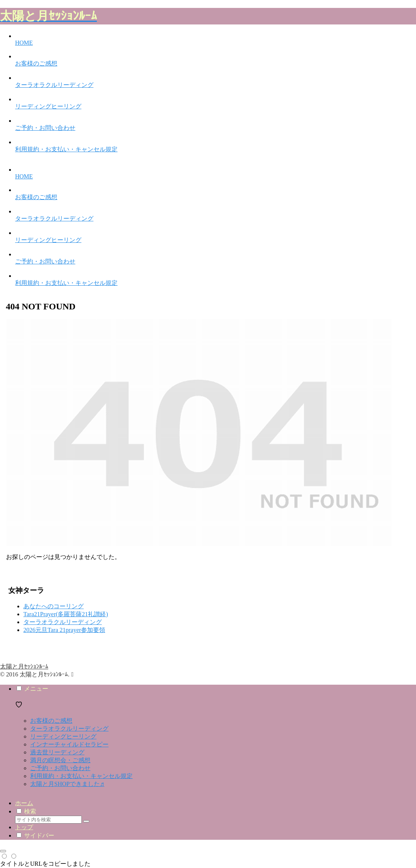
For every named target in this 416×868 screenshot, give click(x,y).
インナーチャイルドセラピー (69, 744)
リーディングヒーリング (63, 736)
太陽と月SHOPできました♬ (67, 784)
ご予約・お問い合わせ (60, 768)
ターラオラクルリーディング (63, 622)
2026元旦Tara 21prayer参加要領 (64, 630)
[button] (86, 821)
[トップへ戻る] (3, 851)
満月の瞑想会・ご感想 (60, 760)
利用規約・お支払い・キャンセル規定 (81, 776)
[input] (48, 820)
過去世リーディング (57, 752)
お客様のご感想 (51, 721)
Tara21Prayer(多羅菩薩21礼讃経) (66, 614)
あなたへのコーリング (54, 606)
